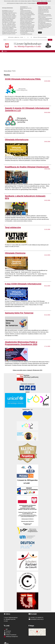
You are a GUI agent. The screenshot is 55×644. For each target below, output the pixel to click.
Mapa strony (17, 37)
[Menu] (27, 51)
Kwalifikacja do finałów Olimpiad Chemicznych (27, 167)
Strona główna (11, 37)
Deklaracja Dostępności (11, 637)
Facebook (7, 631)
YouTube (7, 633)
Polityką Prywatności (36, 1)
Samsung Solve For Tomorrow (19, 313)
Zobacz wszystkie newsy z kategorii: (27, 370)
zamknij (40, 33)
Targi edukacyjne (13, 227)
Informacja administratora (42, 37)
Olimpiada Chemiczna (15, 253)
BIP (6, 629)
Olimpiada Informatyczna (17, 140)
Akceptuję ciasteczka (42, 3)
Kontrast (35, 37)
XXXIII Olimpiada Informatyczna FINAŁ (23, 79)
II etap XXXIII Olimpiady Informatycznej (23, 284)
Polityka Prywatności (10, 635)
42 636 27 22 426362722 (36, 618)
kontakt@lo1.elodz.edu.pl (36, 619)
